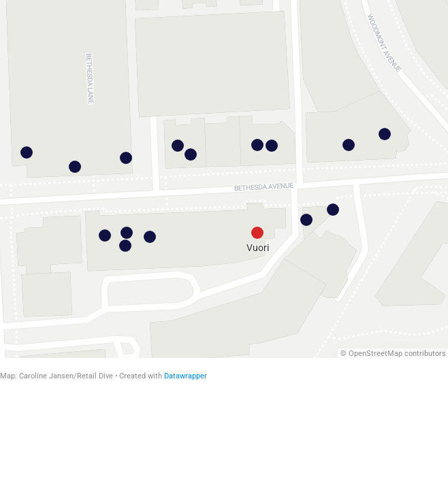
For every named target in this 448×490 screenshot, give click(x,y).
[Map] (224, 179)
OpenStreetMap (375, 354)
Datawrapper (186, 376)
